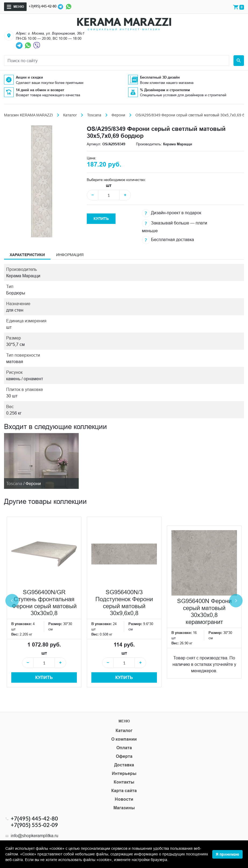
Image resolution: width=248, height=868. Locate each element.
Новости (124, 799)
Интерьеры (124, 773)
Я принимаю (227, 854)
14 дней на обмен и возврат (40, 90)
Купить (101, 219)
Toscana (94, 115)
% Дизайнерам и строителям (165, 90)
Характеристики (27, 255)
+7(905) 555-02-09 (34, 825)
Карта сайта (124, 791)
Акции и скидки (29, 77)
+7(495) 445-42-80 (43, 6)
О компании (124, 739)
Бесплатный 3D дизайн (160, 77)
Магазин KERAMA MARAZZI (28, 115)
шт (109, 185)
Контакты (124, 782)
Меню (19, 7)
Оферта (124, 756)
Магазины (124, 808)
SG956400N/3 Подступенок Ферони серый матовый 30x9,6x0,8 (124, 603)
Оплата (124, 748)
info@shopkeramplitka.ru (35, 836)
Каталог (70, 115)
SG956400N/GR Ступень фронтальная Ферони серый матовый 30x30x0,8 (44, 603)
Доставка (124, 765)
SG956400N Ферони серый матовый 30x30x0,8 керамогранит (204, 612)
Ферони (118, 115)
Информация (70, 255)
